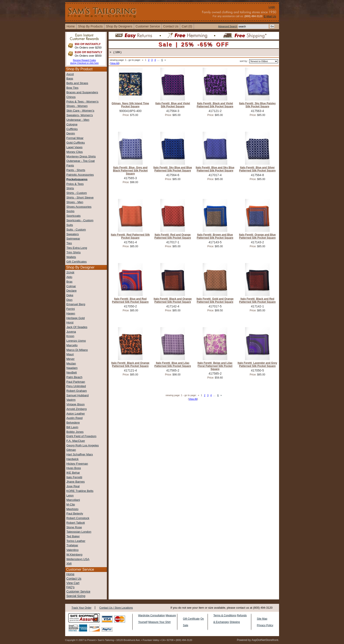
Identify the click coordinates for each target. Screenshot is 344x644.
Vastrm (71, 400)
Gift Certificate (191, 619)
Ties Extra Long (77, 248)
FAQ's (71, 587)
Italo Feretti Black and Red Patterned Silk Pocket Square (257, 300)
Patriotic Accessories (80, 175)
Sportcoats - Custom (80, 220)
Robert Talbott (76, 523)
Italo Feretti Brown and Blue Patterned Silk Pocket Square (215, 236)
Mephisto (73, 509)
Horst (70, 322)
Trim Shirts (74, 252)
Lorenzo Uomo (76, 341)
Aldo (69, 277)
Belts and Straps (77, 83)
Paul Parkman (76, 382)
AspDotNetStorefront (265, 640)
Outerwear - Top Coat (81, 161)
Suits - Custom (76, 230)
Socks (71, 211)
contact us (171, 26)
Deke (70, 295)
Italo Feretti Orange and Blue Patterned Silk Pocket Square (257, 236)
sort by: (244, 61)
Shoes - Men (75, 202)
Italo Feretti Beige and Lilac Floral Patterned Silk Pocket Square (215, 366)
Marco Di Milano (77, 350)
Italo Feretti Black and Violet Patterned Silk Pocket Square (215, 105)
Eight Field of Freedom (82, 436)
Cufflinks (72, 129)
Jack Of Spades (77, 327)
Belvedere (73, 423)
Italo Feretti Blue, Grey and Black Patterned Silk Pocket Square (130, 171)
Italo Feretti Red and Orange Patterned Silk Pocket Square (173, 236)
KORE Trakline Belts (80, 491)
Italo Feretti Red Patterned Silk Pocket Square (130, 236)
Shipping (235, 622)
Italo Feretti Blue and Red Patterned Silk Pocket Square (130, 300)
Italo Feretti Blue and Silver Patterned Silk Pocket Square (257, 169)
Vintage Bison (76, 404)
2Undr (71, 272)
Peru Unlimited (76, 386)
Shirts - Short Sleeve (80, 198)
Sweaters (73, 234)
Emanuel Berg (76, 304)
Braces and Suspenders (82, 92)
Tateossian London (79, 532)
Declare (72, 291)
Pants (70, 165)
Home (71, 574)
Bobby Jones (75, 432)
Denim (71, 133)
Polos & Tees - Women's (82, 102)
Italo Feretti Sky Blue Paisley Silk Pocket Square (257, 105)
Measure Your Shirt (159, 622)
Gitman (71, 450)
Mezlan (71, 363)
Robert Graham (77, 391)
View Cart (73, 583)
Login (272, 7)
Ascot (70, 74)
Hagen (71, 313)
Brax (70, 282)
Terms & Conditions (225, 615)
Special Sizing (76, 596)
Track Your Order (82, 608)
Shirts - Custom (77, 193)
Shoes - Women (77, 106)
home (71, 26)
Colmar (71, 286)
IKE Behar (73, 473)
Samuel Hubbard (78, 395)
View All (115, 63)
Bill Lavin (72, 427)
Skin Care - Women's (80, 111)
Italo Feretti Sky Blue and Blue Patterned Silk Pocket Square (173, 169)
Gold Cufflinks (76, 143)
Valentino (73, 550)
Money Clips (75, 152)
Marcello (72, 345)
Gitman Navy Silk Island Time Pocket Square (130, 105)
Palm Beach (74, 377)
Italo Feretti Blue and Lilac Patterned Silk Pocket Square (173, 364)
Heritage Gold (76, 318)
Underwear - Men (78, 120)
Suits (70, 225)
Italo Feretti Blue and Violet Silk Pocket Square (173, 105)
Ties (69, 243)
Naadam (72, 368)
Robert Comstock (78, 518)
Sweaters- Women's (80, 115)
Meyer (71, 359)
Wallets (71, 257)
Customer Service (148, 26)
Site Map (262, 619)
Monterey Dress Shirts (81, 156)
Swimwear (73, 239)
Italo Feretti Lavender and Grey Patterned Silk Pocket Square (257, 364)
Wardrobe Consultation (151, 615)
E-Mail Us (270, 16)
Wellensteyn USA (78, 559)
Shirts (70, 188)
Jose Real (73, 486)
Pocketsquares (77, 179)
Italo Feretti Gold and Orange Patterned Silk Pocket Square (215, 300)
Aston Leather (76, 414)
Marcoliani (73, 500)
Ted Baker (73, 536)
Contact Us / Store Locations (116, 608)
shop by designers (119, 26)
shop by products (90, 26)
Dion (70, 300)
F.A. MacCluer (76, 441)
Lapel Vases (74, 147)
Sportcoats (74, 216)
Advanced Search (228, 26)
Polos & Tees (75, 184)
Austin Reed (75, 418)
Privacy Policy (265, 625)
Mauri (70, 354)
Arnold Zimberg (77, 409)
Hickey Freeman (77, 464)
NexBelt (72, 373)
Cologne (72, 124)
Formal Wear (75, 138)
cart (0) (187, 26)
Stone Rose (74, 527)
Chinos (71, 97)
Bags (70, 78)
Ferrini (71, 309)
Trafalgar (72, 545)
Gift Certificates (77, 262)
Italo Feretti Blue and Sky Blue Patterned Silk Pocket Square (215, 169)
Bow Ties (73, 88)
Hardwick (73, 459)
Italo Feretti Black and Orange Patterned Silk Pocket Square (173, 300)
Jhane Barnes (76, 482)
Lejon (70, 495)
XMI (69, 564)
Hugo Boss (74, 468)
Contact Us (74, 579)
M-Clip (71, 504)
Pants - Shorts (76, 170)
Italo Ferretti (74, 477)
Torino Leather (76, 541)
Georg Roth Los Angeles (83, 445)
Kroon (70, 336)
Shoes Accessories (79, 207)
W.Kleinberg (74, 555)
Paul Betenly (75, 513)
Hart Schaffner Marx (80, 454)
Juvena (71, 332)
